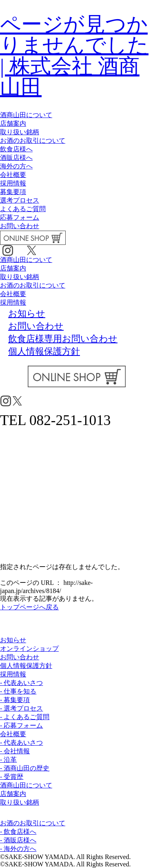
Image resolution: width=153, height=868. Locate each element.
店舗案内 (13, 123)
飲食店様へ (16, 149)
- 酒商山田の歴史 (25, 768)
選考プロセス (20, 200)
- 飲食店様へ (18, 832)
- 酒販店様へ (18, 840)
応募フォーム (20, 217)
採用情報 (13, 183)
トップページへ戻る (29, 607)
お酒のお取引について (33, 141)
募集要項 (13, 192)
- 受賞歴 (12, 777)
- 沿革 (8, 760)
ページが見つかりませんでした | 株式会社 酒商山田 (74, 56)
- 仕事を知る (18, 691)
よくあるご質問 (23, 209)
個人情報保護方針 (26, 666)
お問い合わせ (20, 226)
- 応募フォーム (21, 725)
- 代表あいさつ (21, 683)
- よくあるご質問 (25, 717)
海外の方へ (16, 166)
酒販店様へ (16, 158)
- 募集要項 (15, 700)
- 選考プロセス (21, 708)
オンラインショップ (29, 649)
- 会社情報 (15, 751)
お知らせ (13, 640)
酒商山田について (26, 115)
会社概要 (13, 175)
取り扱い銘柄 (20, 132)
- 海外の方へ (18, 849)
